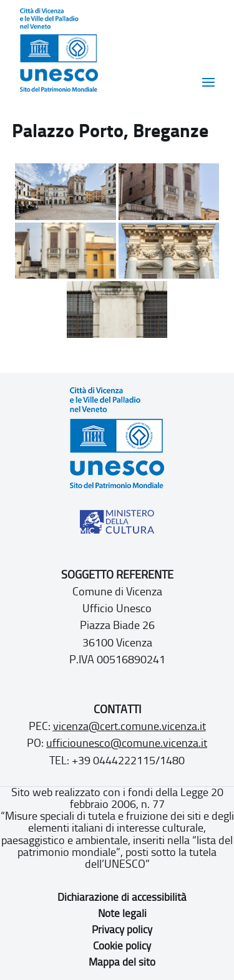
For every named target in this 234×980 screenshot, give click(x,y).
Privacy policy (122, 930)
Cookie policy (122, 946)
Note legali (122, 913)
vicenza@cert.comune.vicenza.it (129, 726)
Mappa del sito (122, 962)
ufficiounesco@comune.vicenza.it (127, 743)
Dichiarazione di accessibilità (122, 897)
